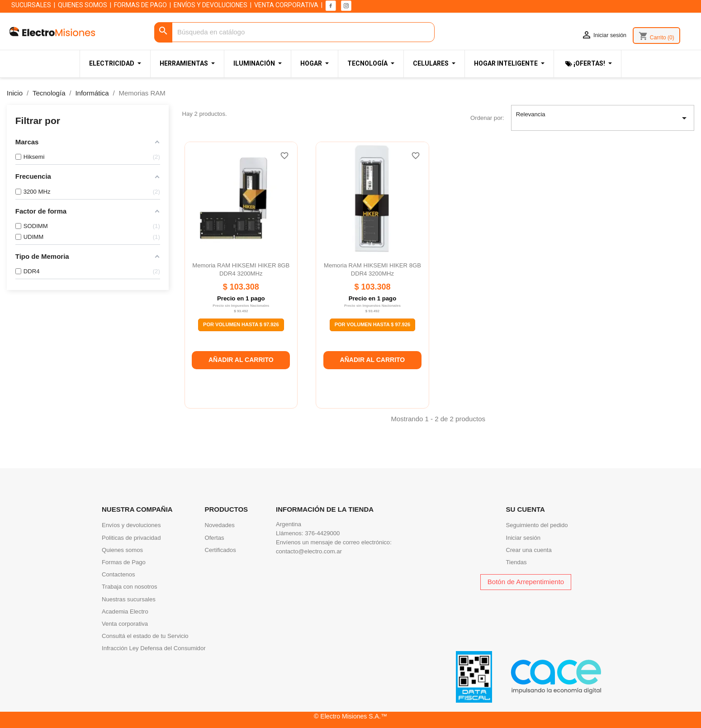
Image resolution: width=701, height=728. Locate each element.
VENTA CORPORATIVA (286, 5)
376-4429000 (322, 533)
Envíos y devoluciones (131, 525)
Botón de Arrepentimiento (526, 582)
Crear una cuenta (529, 550)
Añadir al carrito (241, 360)
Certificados (220, 550)
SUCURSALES (31, 5)
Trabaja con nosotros (130, 587)
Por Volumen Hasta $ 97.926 (241, 324)
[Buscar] (294, 32)
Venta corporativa (125, 624)
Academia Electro (125, 611)
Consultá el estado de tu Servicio (145, 636)
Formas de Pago (124, 562)
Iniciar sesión (523, 538)
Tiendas (516, 562)
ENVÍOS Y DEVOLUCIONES (211, 5)
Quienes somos (122, 550)
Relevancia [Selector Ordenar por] (603, 118)
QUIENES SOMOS (83, 5)
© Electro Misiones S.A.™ (350, 716)
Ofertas (215, 538)
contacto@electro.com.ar (309, 551)
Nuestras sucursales (129, 599)
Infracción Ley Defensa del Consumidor (154, 648)
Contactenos (118, 574)
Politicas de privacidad (131, 538)
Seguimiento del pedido (537, 525)
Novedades (220, 525)
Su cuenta (526, 509)
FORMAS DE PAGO (140, 5)
